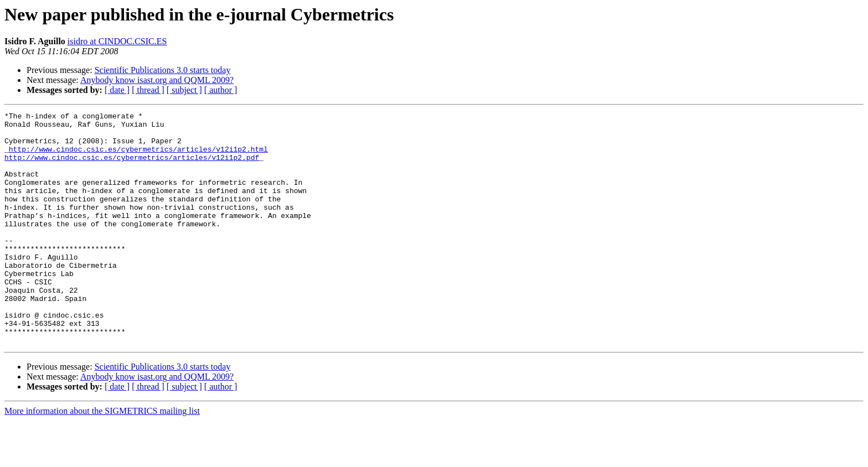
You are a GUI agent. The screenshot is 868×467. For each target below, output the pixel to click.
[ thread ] (148, 90)
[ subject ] (184, 90)
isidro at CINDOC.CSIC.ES (117, 41)
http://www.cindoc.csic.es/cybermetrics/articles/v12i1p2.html (138, 157)
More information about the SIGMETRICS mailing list (102, 457)
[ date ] (117, 90)
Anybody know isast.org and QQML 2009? (157, 80)
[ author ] (221, 90)
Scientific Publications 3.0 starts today (163, 70)
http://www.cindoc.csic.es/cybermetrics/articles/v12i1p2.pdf (132, 167)
